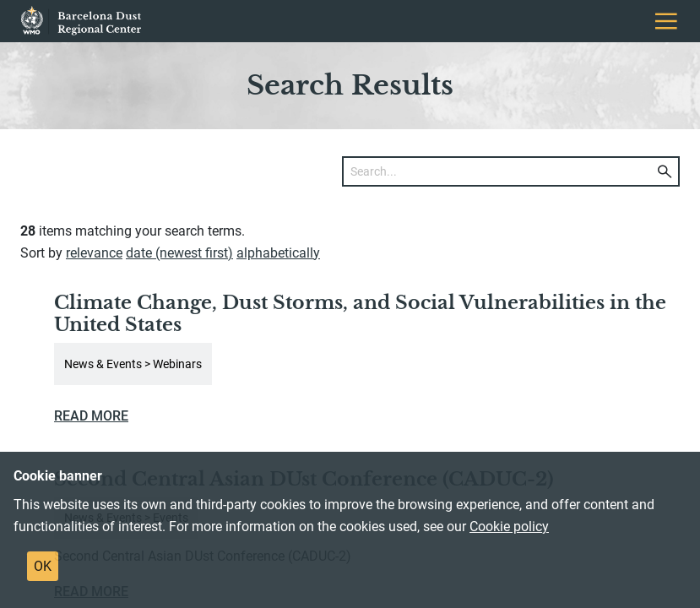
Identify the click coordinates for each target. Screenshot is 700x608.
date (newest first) (179, 253)
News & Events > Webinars (133, 364)
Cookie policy (509, 527)
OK (43, 566)
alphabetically (278, 253)
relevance (94, 253)
